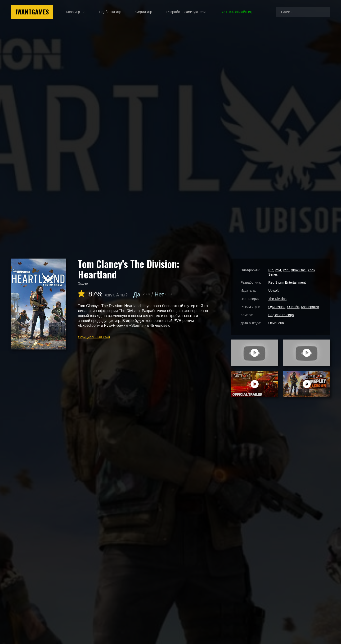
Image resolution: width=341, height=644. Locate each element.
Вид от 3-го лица (281, 315)
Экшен (83, 283)
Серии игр (144, 12)
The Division (277, 299)
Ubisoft (274, 291)
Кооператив (310, 307)
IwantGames (32, 12)
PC (271, 270)
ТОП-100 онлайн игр (237, 12)
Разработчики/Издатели (186, 12)
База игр (73, 12)
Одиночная (277, 307)
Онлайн (293, 307)
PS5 (286, 270)
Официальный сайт (94, 337)
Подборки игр (110, 12)
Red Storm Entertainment (287, 282)
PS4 (278, 270)
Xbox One (298, 270)
